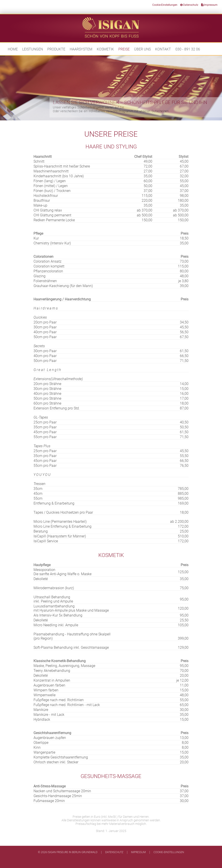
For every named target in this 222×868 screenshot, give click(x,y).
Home (13, 49)
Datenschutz (189, 5)
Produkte (56, 49)
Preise (124, 49)
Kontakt (163, 49)
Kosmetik (105, 49)
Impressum (209, 5)
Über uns (142, 49)
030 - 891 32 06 (188, 49)
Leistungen (33, 49)
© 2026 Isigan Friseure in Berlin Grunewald (68, 852)
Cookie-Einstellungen (165, 5)
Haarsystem (81, 49)
